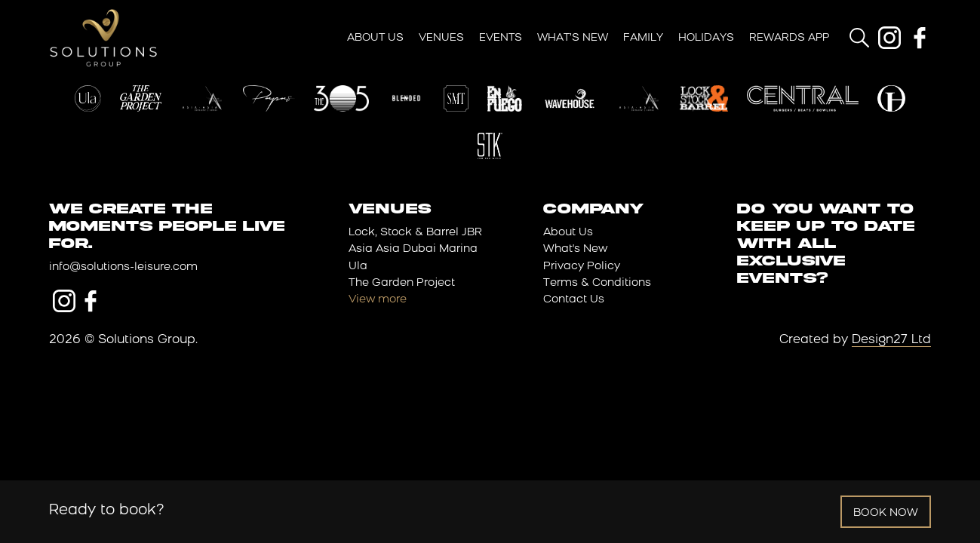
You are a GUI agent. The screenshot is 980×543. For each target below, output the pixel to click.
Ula (358, 267)
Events (501, 38)
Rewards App (789, 38)
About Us (375, 38)
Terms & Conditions (597, 283)
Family (643, 38)
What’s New (573, 38)
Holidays (706, 38)
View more (378, 300)
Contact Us (574, 300)
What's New (575, 249)
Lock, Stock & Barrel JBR (415, 233)
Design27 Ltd (891, 340)
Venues (441, 38)
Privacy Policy (582, 267)
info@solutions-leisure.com (123, 267)
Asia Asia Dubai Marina (413, 249)
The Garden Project (402, 283)
